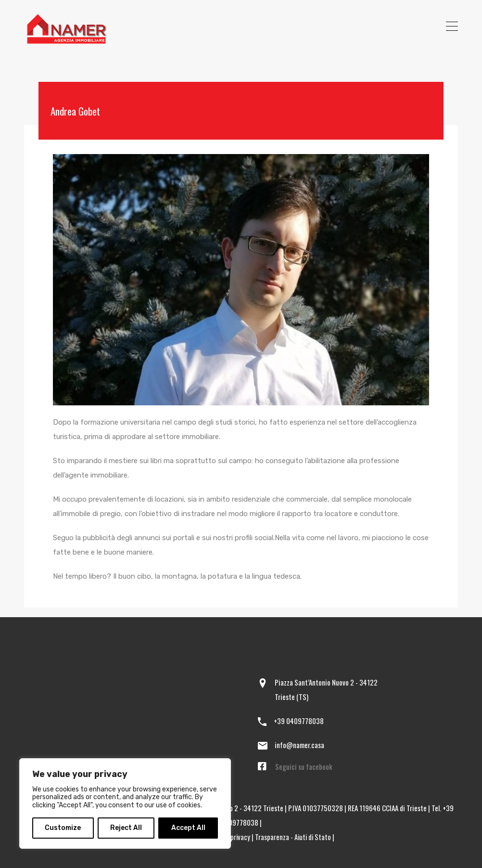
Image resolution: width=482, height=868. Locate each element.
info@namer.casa (299, 745)
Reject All (126, 828)
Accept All (188, 828)
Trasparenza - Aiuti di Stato (294, 837)
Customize (63, 828)
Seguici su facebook (304, 766)
